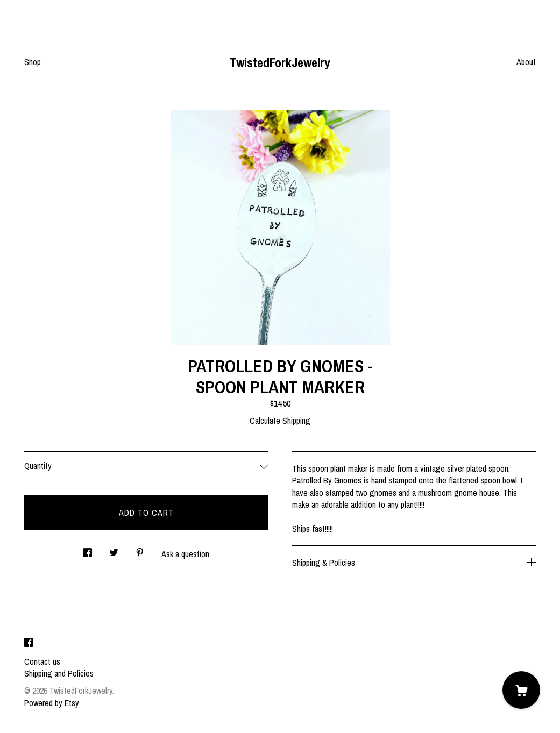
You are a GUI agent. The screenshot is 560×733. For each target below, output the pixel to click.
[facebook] (29, 643)
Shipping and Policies (59, 673)
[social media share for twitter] (114, 550)
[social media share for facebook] (88, 550)
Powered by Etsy (52, 703)
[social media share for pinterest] (140, 550)
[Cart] (521, 690)
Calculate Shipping (280, 421)
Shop (33, 62)
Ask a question (185, 554)
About (526, 62)
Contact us (42, 661)
